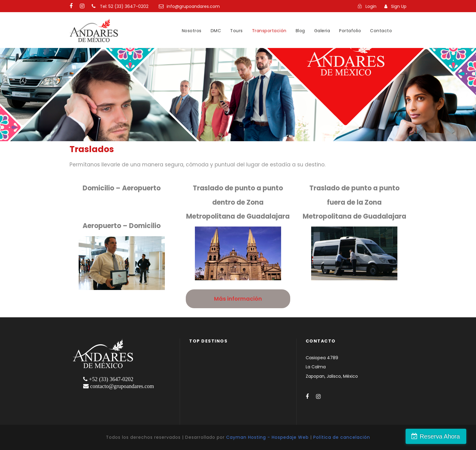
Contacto (381, 31)
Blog (300, 31)
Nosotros (192, 31)
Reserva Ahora (444, 436)
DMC (216, 31)
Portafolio (350, 31)
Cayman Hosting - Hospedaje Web (267, 437)
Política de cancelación (342, 437)
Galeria (322, 31)
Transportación (269, 31)
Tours (236, 31)
